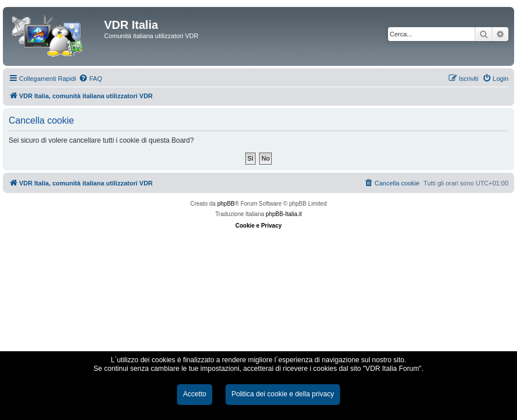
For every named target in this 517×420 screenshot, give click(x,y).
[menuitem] (90, 79)
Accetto (194, 394)
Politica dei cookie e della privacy (282, 394)
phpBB (226, 204)
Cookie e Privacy (258, 226)
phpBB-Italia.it (284, 214)
